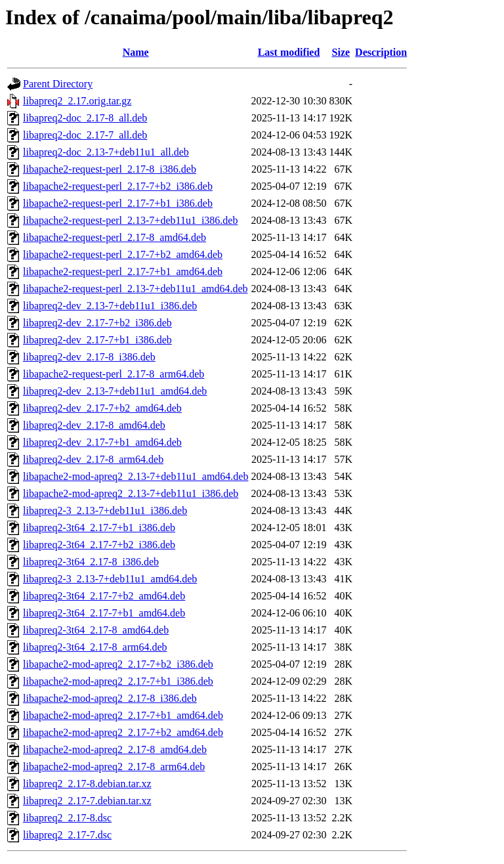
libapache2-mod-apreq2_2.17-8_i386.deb (110, 698)
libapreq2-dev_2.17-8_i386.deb (89, 357)
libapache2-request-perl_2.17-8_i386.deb (110, 169)
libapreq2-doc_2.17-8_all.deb (85, 118)
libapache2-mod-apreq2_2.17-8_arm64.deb (114, 767)
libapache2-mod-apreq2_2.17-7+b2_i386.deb (118, 664)
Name (136, 52)
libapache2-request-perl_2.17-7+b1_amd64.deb (123, 271)
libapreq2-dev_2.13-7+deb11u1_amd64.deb (115, 391)
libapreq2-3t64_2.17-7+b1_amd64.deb (104, 613)
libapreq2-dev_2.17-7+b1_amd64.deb (102, 442)
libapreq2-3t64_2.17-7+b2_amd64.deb (104, 596)
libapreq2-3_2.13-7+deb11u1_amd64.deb (110, 579)
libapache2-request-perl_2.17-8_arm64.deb (114, 374)
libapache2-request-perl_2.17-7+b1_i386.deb (118, 203)
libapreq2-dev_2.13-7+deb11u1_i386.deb (110, 306)
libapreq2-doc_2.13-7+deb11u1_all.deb (106, 152)
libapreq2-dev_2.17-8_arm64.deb (93, 459)
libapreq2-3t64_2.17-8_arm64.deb (95, 647)
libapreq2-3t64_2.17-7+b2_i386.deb (99, 545)
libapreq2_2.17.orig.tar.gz (77, 101)
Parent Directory (58, 84)
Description (381, 52)
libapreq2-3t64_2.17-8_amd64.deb (96, 630)
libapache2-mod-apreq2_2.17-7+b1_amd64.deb (123, 715)
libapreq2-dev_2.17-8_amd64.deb (94, 425)
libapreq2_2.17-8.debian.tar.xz (87, 784)
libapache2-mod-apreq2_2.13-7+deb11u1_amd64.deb (136, 476)
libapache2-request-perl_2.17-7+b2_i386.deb (118, 186)
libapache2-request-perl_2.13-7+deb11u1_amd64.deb (136, 289)
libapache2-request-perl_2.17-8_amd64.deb (115, 237)
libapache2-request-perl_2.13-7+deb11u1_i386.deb (130, 220)
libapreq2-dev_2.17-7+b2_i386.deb (97, 323)
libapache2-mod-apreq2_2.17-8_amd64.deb (115, 749)
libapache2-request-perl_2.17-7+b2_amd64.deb (123, 254)
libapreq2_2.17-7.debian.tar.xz (87, 801)
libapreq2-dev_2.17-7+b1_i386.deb (97, 340)
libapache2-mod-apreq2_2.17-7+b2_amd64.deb (123, 732)
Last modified (289, 52)
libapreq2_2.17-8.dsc (67, 818)
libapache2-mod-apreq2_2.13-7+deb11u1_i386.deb (131, 493)
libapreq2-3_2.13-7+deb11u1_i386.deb (105, 510)
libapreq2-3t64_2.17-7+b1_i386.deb (99, 528)
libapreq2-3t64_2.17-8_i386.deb (91, 562)
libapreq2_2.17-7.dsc (67, 835)
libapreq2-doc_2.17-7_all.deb (85, 135)
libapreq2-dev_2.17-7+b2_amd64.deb (102, 408)
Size (341, 52)
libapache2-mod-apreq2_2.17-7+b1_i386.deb (118, 681)
